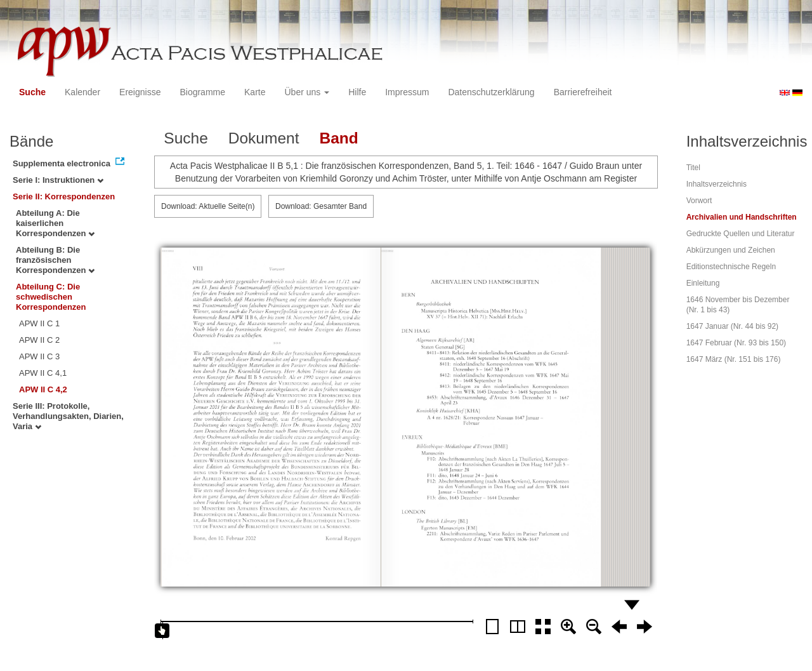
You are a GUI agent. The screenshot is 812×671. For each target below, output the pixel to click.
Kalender (82, 92)
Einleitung (703, 283)
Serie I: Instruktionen (58, 180)
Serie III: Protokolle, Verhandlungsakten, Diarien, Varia (68, 416)
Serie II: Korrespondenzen (64, 196)
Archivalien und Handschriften (742, 217)
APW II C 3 (39, 356)
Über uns (307, 92)
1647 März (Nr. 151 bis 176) (734, 359)
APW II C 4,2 (43, 389)
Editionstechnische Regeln (731, 267)
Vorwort (699, 201)
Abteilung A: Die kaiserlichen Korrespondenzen (55, 223)
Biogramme (202, 92)
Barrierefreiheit (583, 92)
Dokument (264, 138)
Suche (32, 92)
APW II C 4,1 (43, 373)
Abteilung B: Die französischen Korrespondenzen (55, 260)
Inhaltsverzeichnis (717, 184)
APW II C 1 (39, 323)
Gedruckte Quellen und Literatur (741, 234)
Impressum (407, 92)
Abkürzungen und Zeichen (731, 250)
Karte (255, 92)
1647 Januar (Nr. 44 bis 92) (732, 326)
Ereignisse (140, 92)
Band (338, 138)
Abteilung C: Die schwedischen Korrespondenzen (51, 297)
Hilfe (357, 92)
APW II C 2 (39, 340)
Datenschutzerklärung (491, 92)
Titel (693, 168)
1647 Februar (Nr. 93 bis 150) (736, 343)
